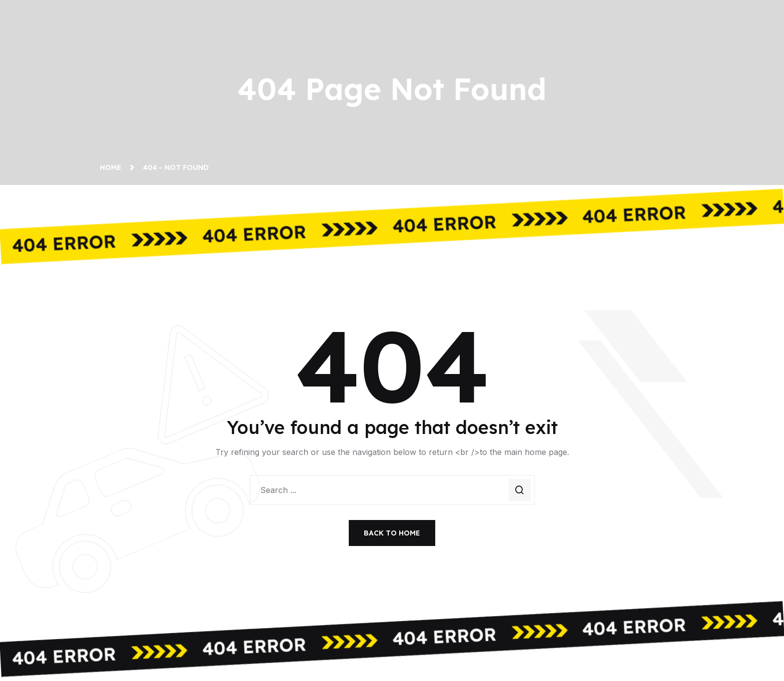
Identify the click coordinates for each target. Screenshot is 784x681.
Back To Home (392, 533)
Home (113, 167)
